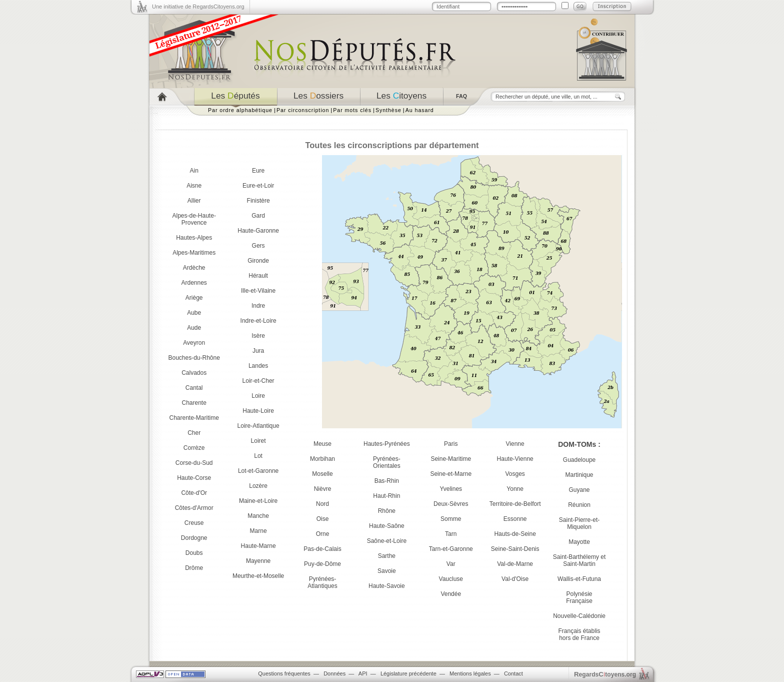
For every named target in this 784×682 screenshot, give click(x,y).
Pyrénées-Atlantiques (322, 582)
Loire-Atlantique (258, 426)
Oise (323, 519)
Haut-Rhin (386, 496)
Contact (513, 673)
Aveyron (194, 343)
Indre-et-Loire (258, 321)
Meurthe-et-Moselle (258, 576)
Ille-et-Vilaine (258, 291)
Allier (194, 201)
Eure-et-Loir (258, 186)
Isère (258, 336)
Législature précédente (408, 673)
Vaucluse (451, 579)
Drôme (194, 568)
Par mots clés (352, 110)
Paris (451, 444)
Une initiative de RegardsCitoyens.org (198, 7)
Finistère (258, 201)
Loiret (258, 441)
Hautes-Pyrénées (387, 444)
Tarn (451, 534)
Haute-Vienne (515, 459)
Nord (322, 504)
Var (451, 564)
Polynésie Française (579, 597)
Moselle (322, 474)
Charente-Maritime (194, 418)
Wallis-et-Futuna (579, 579)
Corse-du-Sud (194, 463)
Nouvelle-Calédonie (579, 616)
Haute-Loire (258, 411)
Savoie (387, 571)
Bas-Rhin (387, 481)
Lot (258, 456)
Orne (323, 534)
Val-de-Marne (515, 564)
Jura (258, 351)
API (363, 673)
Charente (194, 403)
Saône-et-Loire (387, 541)
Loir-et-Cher (258, 381)
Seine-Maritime (451, 459)
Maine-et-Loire (258, 501)
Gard (258, 216)
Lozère (258, 486)
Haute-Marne (258, 546)
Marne (258, 531)
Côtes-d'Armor (194, 508)
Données (334, 673)
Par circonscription (303, 110)
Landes (258, 366)
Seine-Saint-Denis (515, 549)
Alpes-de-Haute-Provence (194, 219)
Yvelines (451, 489)
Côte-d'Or (194, 493)
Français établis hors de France (579, 634)
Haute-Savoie (387, 586)
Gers (258, 246)
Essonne (515, 519)
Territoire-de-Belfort (515, 504)
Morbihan (322, 459)
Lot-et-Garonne (258, 471)
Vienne (515, 444)
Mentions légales (470, 673)
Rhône (387, 511)
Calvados (194, 373)
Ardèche (194, 268)
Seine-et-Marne (451, 474)
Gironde (258, 261)
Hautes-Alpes (194, 238)
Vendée (451, 594)
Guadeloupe (579, 460)
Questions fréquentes (284, 673)
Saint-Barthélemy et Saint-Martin (579, 560)
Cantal (194, 388)
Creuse (194, 523)
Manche (258, 516)
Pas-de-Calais (322, 549)
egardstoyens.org (605, 674)
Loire (258, 396)
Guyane (579, 490)
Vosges (515, 474)
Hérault (258, 276)
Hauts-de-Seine (515, 534)
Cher (194, 433)
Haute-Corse (194, 478)
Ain (194, 171)
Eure (258, 171)
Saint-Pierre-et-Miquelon (579, 523)
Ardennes (194, 283)
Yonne (515, 489)
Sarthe (387, 556)
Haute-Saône (387, 526)
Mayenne (258, 561)
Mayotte (579, 542)
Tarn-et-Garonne (451, 549)
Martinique (579, 475)
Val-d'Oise (515, 579)
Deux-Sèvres (451, 504)
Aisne (194, 186)
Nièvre (323, 489)
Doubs (194, 553)
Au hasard (420, 110)
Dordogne (194, 538)
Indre (258, 306)
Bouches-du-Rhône (194, 358)
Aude (194, 328)
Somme (451, 519)
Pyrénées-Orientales (387, 462)
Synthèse (388, 110)
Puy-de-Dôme (322, 564)
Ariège (194, 298)
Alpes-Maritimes (194, 253)
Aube (194, 313)
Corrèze (194, 448)
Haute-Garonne (258, 231)
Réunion (579, 505)
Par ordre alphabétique (240, 110)
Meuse (322, 444)
